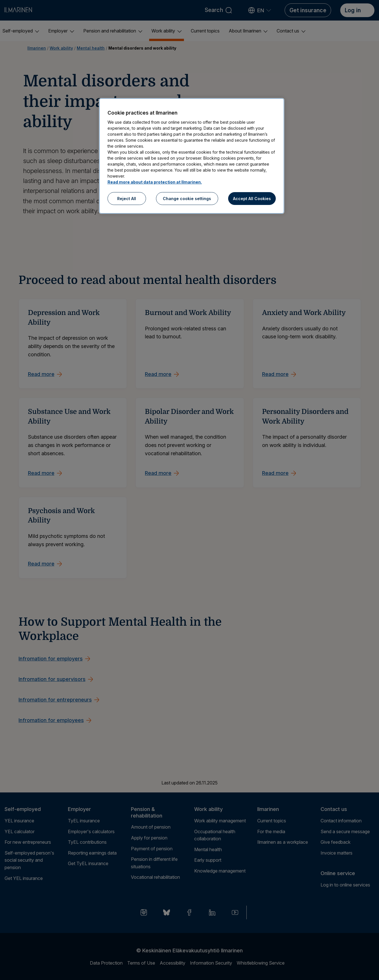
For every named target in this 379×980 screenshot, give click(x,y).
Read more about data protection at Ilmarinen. (155, 182)
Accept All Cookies (252, 199)
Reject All (127, 199)
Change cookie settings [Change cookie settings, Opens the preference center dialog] (187, 199)
